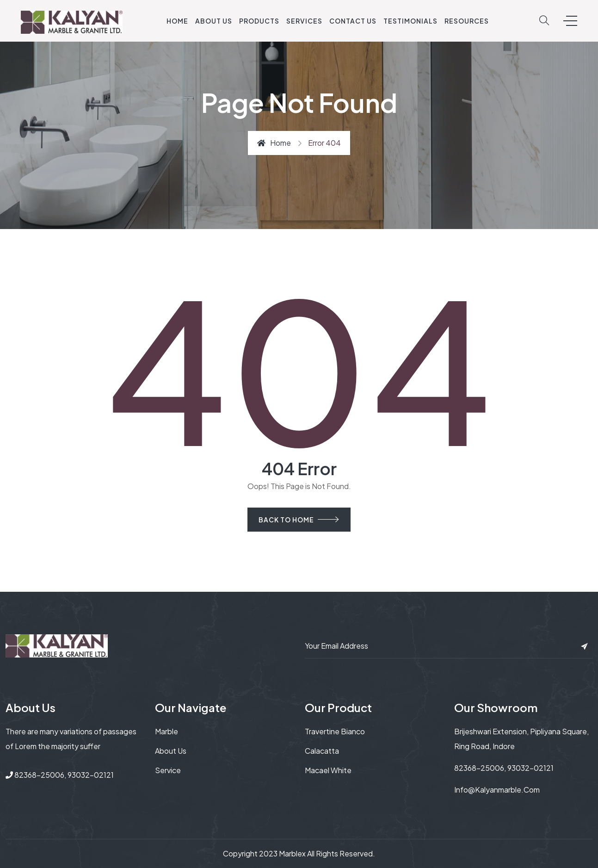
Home (177, 21)
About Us (214, 21)
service (168, 770)
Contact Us (353, 21)
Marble (166, 731)
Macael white (328, 770)
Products (259, 21)
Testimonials (410, 21)
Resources (467, 21)
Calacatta (322, 751)
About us (171, 751)
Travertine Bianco (335, 731)
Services (304, 21)
